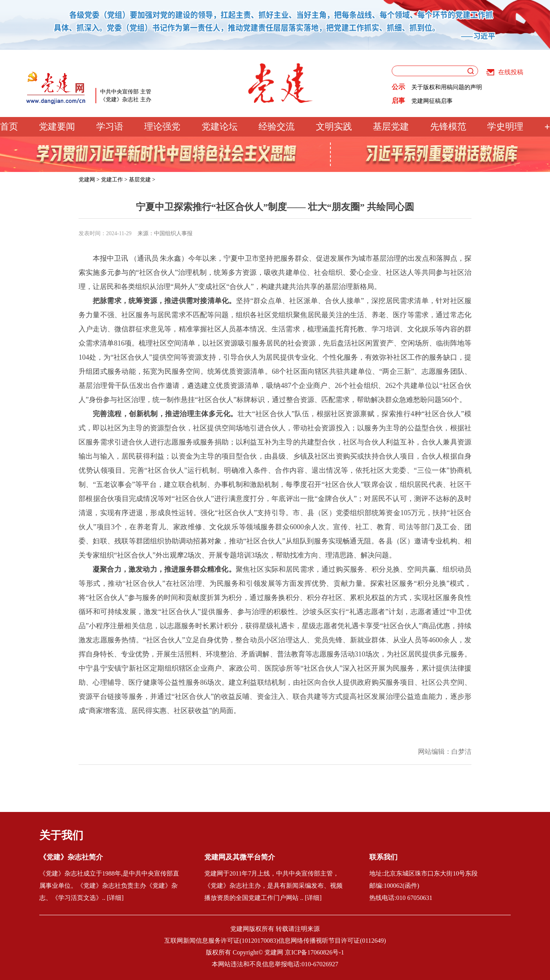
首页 (9, 127)
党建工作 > (114, 180)
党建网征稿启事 (432, 101)
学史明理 (505, 127)
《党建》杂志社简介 (71, 857)
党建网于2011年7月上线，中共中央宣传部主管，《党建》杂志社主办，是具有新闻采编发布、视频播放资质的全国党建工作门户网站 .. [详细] (273, 886)
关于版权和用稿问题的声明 (447, 87)
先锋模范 (448, 127)
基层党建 (391, 127)
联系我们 (383, 857)
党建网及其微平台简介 (240, 857)
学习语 (110, 127)
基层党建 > (142, 180)
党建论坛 (220, 127)
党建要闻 (57, 127)
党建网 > (89, 180)
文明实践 (334, 127)
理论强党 (162, 127)
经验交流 (277, 127)
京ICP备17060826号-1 (314, 952)
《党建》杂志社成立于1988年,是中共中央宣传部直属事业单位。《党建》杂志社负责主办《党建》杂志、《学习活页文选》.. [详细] (109, 886)
